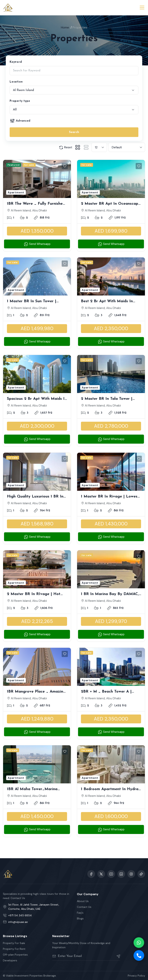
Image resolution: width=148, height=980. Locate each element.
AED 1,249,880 (37, 719)
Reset (66, 148)
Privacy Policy (136, 976)
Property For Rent (14, 949)
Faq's (80, 913)
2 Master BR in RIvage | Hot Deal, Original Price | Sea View (35, 594)
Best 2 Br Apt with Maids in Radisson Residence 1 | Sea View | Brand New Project (110, 302)
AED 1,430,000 (111, 524)
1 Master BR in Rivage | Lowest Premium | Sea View (110, 497)
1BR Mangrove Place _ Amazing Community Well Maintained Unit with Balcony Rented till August (37, 692)
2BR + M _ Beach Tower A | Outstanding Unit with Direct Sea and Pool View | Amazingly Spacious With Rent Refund (110, 692)
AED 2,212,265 (37, 621)
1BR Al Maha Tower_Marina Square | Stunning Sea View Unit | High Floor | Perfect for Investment (36, 790)
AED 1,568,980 (37, 524)
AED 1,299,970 (111, 621)
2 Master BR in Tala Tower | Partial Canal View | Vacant (107, 399)
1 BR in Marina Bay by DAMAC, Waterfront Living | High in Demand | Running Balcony (110, 594)
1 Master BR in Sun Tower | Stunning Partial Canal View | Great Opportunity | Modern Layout (34, 302)
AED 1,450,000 (37, 816)
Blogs (80, 918)
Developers (10, 960)
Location (16, 82)
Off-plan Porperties (15, 955)
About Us (83, 901)
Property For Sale (14, 943)
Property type (20, 101)
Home (65, 27)
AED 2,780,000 (111, 426)
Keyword (16, 62)
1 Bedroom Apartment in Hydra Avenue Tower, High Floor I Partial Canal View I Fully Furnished (110, 790)
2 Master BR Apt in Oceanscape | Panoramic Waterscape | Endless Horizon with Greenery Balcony (111, 204)
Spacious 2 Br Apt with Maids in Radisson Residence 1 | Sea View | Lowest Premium (37, 399)
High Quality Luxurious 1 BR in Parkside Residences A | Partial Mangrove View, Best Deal (35, 497)
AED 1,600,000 (111, 816)
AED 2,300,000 (37, 426)
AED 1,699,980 (111, 231)
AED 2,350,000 (111, 328)
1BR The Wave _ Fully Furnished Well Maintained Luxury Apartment (36, 204)
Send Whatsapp (37, 244)
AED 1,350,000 (37, 231)
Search (74, 132)
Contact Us (84, 907)
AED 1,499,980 (37, 328)
